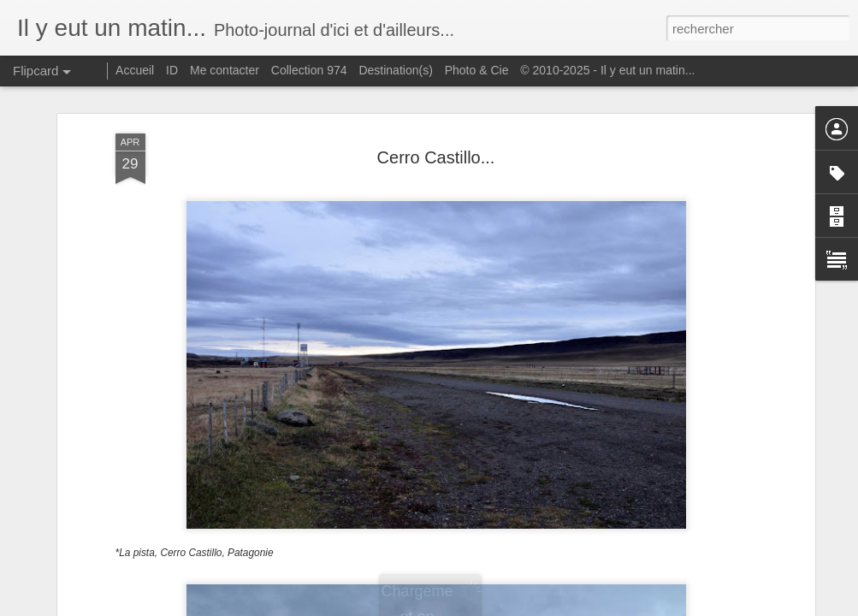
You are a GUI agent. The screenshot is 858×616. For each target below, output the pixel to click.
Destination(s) (395, 70)
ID (172, 70)
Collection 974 (309, 70)
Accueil (135, 70)
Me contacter (225, 70)
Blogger (491, 607)
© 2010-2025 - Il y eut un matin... (607, 70)
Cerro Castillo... (436, 87)
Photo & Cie (477, 70)
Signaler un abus (547, 607)
